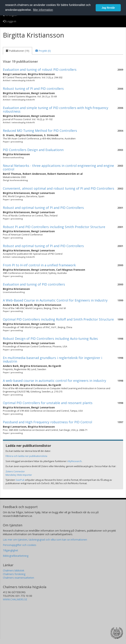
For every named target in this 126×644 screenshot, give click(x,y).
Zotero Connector (15, 471)
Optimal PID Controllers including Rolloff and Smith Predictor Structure (58, 319)
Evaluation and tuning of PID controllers (34, 284)
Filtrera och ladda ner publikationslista (26, 456)
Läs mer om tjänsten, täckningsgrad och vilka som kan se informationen (45, 540)
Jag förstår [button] (108, 8)
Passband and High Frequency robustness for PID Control (47, 422)
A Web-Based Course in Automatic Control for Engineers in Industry (55, 300)
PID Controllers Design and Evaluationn (33, 150)
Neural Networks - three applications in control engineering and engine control (58, 167)
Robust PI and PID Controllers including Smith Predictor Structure (54, 227)
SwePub (20, 480)
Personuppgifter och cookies (20, 545)
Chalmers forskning (14, 574)
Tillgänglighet (10, 550)
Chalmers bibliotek (14, 570)
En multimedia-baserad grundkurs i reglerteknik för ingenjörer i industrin (52, 360)
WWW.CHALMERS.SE (15, 599)
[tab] (17, 51)
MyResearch (75, 461)
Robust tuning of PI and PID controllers (33, 89)
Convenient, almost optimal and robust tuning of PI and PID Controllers (59, 188)
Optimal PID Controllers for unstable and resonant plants (48, 403)
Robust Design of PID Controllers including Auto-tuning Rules (50, 339)
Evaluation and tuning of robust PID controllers (40, 70)
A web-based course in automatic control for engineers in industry (54, 381)
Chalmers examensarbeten (18, 578)
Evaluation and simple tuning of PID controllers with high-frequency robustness (56, 110)
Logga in (10, 21)
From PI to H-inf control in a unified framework (39, 265)
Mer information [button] (43, 10)
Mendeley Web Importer (19, 475)
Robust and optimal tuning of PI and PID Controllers (43, 208)
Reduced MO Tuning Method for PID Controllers (40, 131)
